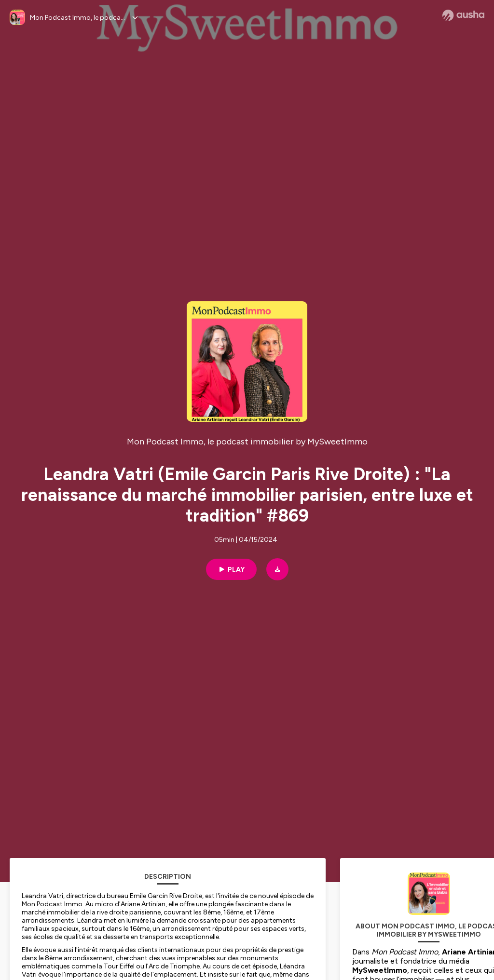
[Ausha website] (463, 15)
